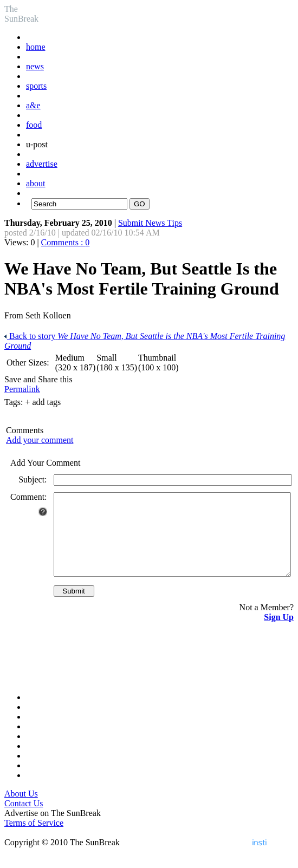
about (36, 183)
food (34, 125)
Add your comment (40, 440)
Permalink (22, 389)
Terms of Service (34, 839)
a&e (33, 105)
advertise (42, 164)
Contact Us (24, 820)
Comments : (66, 242)
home (36, 47)
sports (36, 86)
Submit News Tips (150, 223)
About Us (21, 810)
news (35, 66)
